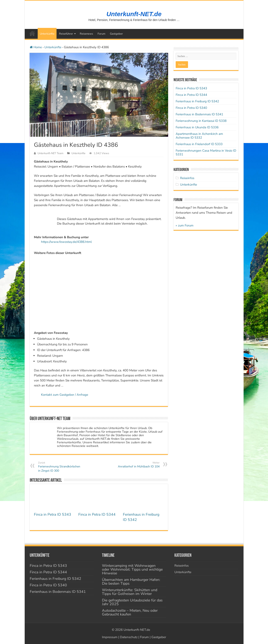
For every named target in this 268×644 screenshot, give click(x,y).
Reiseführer (66, 34)
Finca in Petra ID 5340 (191, 108)
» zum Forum (185, 225)
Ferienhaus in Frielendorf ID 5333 (199, 144)
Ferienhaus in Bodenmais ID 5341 (199, 114)
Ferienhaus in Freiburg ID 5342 (197, 101)
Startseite (32, 33)
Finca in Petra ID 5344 (97, 514)
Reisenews (86, 34)
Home (36, 47)
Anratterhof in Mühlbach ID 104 (138, 465)
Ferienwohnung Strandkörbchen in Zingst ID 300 (60, 467)
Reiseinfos (187, 178)
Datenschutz (129, 637)
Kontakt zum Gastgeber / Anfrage (65, 395)
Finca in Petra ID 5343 (53, 514)
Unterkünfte (47, 34)
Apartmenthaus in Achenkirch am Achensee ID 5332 (199, 136)
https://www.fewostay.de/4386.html (66, 242)
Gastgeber (116, 34)
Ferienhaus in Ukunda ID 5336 (197, 127)
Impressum (110, 637)
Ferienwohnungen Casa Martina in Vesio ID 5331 (206, 152)
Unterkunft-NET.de (134, 14)
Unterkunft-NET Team (50, 153)
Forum (101, 34)
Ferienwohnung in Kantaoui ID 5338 (201, 121)
